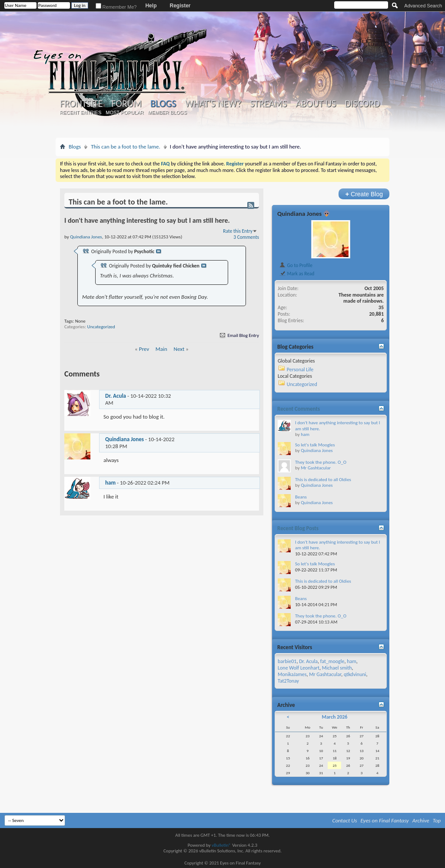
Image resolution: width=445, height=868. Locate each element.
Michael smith (337, 668)
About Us (316, 104)
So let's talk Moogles (315, 445)
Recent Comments (299, 409)
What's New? (213, 104)
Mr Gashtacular (316, 468)
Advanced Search (423, 6)
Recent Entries (81, 112)
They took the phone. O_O (321, 462)
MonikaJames (292, 674)
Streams (268, 104)
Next (179, 349)
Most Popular (125, 112)
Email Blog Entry (239, 335)
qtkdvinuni (355, 674)
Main (161, 349)
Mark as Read (297, 274)
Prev (144, 349)
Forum (126, 104)
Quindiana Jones (125, 439)
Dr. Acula (116, 396)
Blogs (163, 104)
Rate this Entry (238, 231)
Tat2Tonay (288, 681)
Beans (301, 497)
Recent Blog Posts (298, 528)
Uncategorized (101, 327)
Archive (421, 820)
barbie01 (287, 661)
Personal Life (300, 370)
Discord (362, 104)
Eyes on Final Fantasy (385, 820)
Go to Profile (296, 265)
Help (151, 6)
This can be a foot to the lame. (126, 147)
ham (110, 483)
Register (180, 6)
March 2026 (334, 717)
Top (437, 820)
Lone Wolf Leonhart (299, 668)
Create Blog (364, 194)
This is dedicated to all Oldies (323, 480)
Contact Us (345, 820)
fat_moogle (332, 661)
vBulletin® (221, 845)
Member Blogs (167, 112)
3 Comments (246, 237)
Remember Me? (116, 7)
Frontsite (81, 104)
